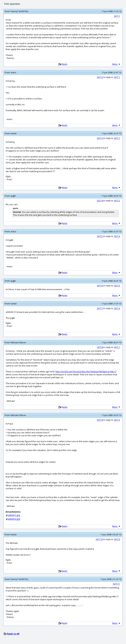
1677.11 (116, 584)
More (116, 64)
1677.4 (100, 201)
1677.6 (100, 286)
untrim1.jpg (14, 515)
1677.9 (100, 420)
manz (13, 72)
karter (14, 133)
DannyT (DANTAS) (19, 11)
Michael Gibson (18, 342)
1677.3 (100, 138)
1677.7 (100, 308)
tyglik (13, 196)
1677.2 (100, 77)
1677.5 (100, 236)
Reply (65, 64)
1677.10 (99, 539)
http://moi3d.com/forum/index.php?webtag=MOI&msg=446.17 (86, 372)
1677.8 (100, 347)
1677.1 (117, 16)
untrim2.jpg (14, 519)
